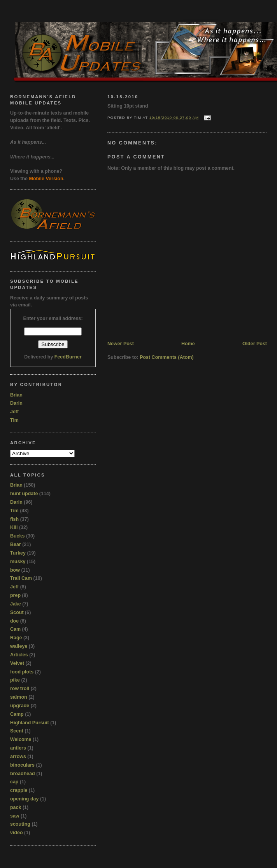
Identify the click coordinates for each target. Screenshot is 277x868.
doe (14, 621)
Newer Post (121, 344)
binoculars (22, 765)
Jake (16, 604)
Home (188, 344)
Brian (16, 395)
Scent (17, 731)
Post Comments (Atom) (167, 357)
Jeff (14, 412)
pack (16, 807)
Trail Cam (21, 578)
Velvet (17, 663)
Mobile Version (46, 179)
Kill (14, 527)
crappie (19, 790)
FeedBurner (68, 357)
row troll (20, 689)
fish (14, 519)
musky (18, 562)
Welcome (21, 739)
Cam (15, 629)
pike (15, 680)
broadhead (23, 774)
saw (15, 816)
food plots (22, 672)
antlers (18, 748)
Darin (16, 403)
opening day (24, 799)
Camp (17, 714)
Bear (16, 544)
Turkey (18, 553)
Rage (16, 638)
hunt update (24, 494)
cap (14, 782)
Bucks (17, 536)
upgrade (20, 706)
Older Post (255, 344)
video (17, 833)
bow (15, 570)
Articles (19, 655)
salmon (19, 697)
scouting (20, 824)
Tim (14, 420)
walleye (19, 646)
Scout (17, 612)
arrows (18, 757)
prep (15, 595)
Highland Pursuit (30, 723)
